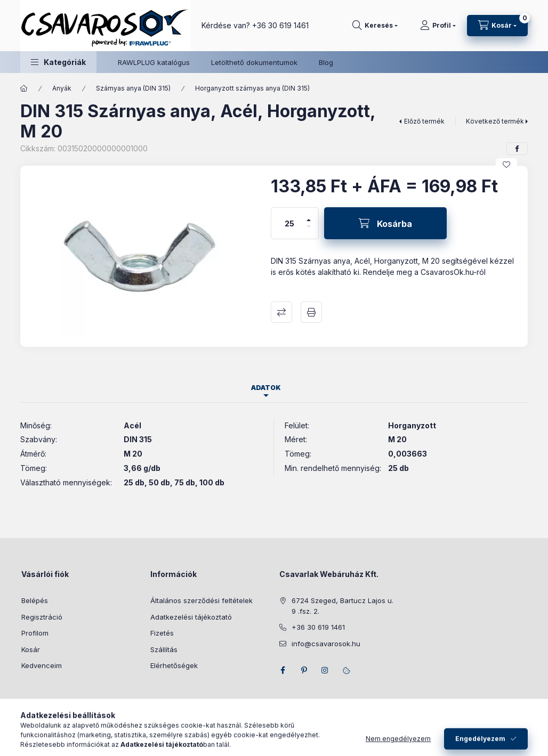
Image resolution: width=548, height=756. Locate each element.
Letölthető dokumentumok (254, 62)
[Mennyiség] (289, 223)
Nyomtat (311, 312)
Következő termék (495, 121)
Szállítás (164, 649)
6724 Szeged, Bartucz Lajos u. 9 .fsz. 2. (342, 606)
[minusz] (309, 231)
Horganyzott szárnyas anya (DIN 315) (252, 88)
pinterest (304, 670)
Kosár (31, 649)
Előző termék (424, 121)
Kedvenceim (42, 665)
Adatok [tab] (266, 388)
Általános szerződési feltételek (202, 600)
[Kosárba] (385, 223)
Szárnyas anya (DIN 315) (133, 88)
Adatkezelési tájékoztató (191, 617)
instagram (325, 670)
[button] (58, 62)
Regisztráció (42, 617)
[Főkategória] (24, 88)
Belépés (35, 600)
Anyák (62, 88)
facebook (283, 670)
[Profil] (438, 26)
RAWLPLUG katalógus (154, 62)
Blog (326, 62)
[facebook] (517, 149)
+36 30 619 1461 (280, 25)
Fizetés (162, 633)
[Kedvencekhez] (506, 165)
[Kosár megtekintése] (497, 26)
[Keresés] (375, 26)
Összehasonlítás (281, 312)
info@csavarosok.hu (326, 644)
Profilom (35, 633)
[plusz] (309, 216)
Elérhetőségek (174, 665)
